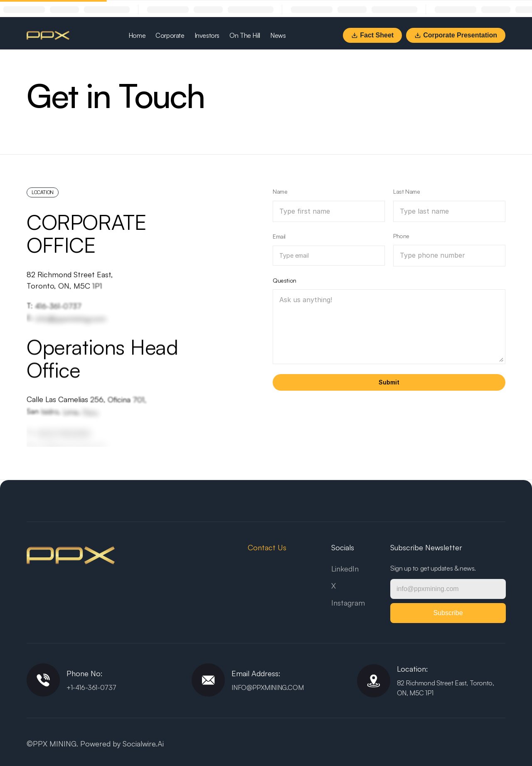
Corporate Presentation (456, 35)
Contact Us (267, 547)
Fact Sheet (372, 35)
